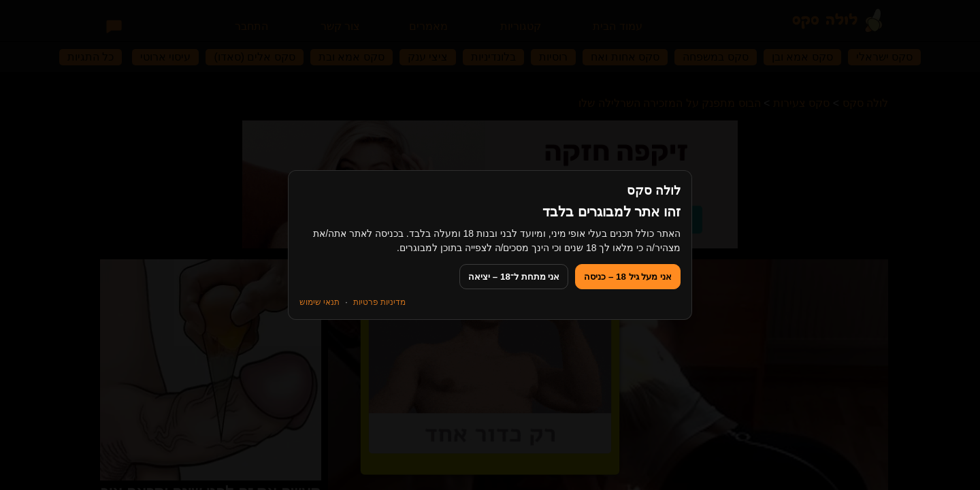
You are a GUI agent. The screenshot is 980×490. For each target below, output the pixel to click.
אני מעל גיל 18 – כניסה (628, 277)
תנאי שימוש (320, 302)
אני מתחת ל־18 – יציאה (514, 277)
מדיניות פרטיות (379, 302)
